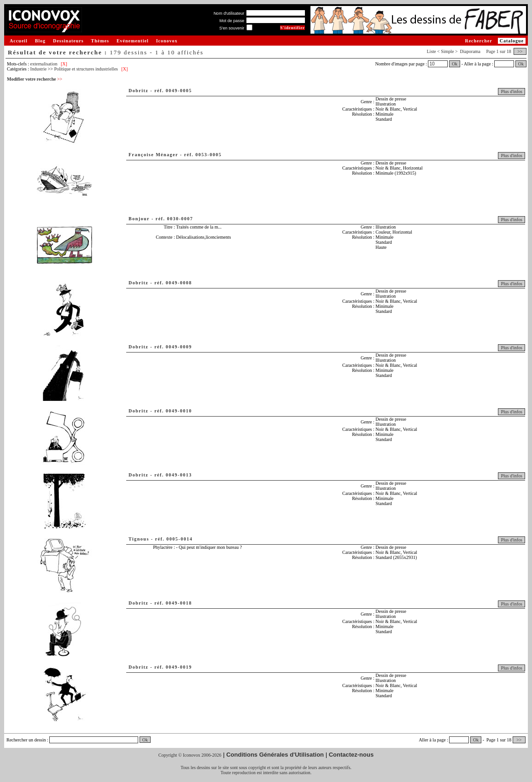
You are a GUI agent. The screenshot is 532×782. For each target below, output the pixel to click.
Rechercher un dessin (26, 740)
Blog (40, 41)
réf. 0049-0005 (173, 91)
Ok (455, 64)
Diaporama (470, 51)
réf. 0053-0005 (203, 155)
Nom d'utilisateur (229, 13)
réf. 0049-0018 (173, 603)
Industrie (39, 69)
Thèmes (100, 41)
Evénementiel (133, 41)
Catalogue (512, 41)
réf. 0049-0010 (173, 411)
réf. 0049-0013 (173, 475)
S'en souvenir (232, 28)
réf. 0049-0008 (173, 283)
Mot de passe (232, 21)
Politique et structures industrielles (86, 69)
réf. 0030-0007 (175, 219)
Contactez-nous (351, 755)
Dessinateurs (68, 41)
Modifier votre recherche (35, 79)
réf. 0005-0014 (174, 539)
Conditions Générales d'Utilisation (275, 755)
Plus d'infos (512, 91)
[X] (64, 64)
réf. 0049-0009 (173, 347)
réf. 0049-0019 (173, 667)
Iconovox (167, 41)
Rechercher (478, 41)
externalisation (44, 64)
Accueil (19, 41)
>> (520, 51)
